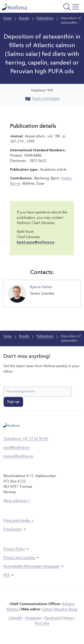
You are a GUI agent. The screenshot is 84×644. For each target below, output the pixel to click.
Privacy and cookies (20, 558)
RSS (6, 575)
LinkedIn (15, 618)
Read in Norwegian (43, 99)
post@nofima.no (16, 448)
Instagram (33, 618)
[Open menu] (66, 7)
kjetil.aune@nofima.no (36, 243)
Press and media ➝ (18, 521)
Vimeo (68, 618)
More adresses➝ (17, 501)
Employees (13, 529)
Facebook (53, 618)
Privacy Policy (14, 549)
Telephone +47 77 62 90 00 (26, 439)
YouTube (42, 624)
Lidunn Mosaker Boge (60, 610)
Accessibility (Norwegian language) (31, 567)
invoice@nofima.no (18, 456)
